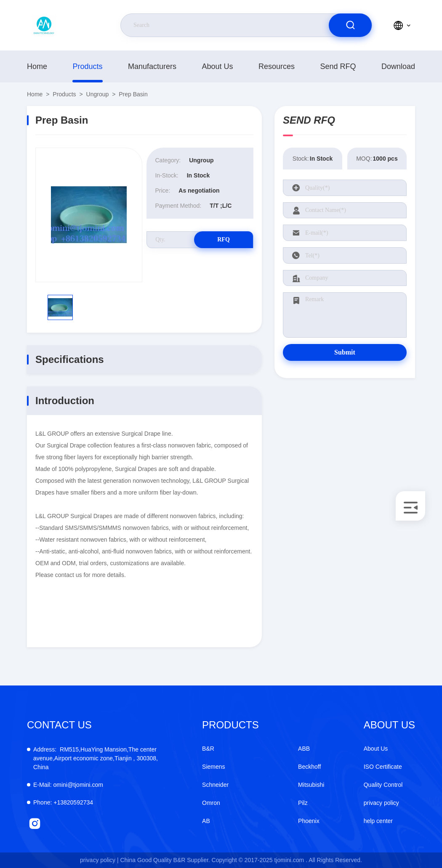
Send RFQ (338, 66)
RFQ (224, 239)
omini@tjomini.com (68, 785)
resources (277, 66)
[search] (350, 25)
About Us (217, 66)
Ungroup (98, 94)
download (398, 66)
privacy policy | (99, 860)
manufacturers (152, 66)
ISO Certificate (383, 767)
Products (87, 66)
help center (378, 821)
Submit (345, 352)
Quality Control (383, 785)
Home (37, 66)
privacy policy (381, 803)
